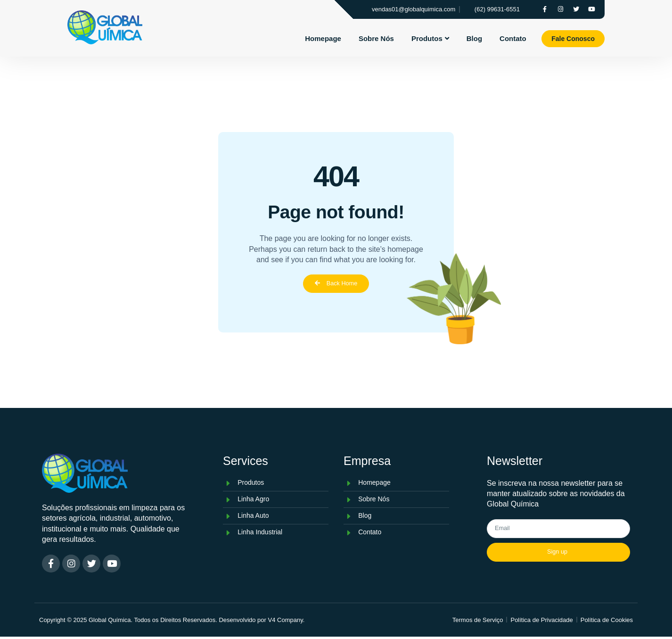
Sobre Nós (376, 38)
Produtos (430, 38)
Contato (513, 38)
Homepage (323, 38)
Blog (474, 38)
